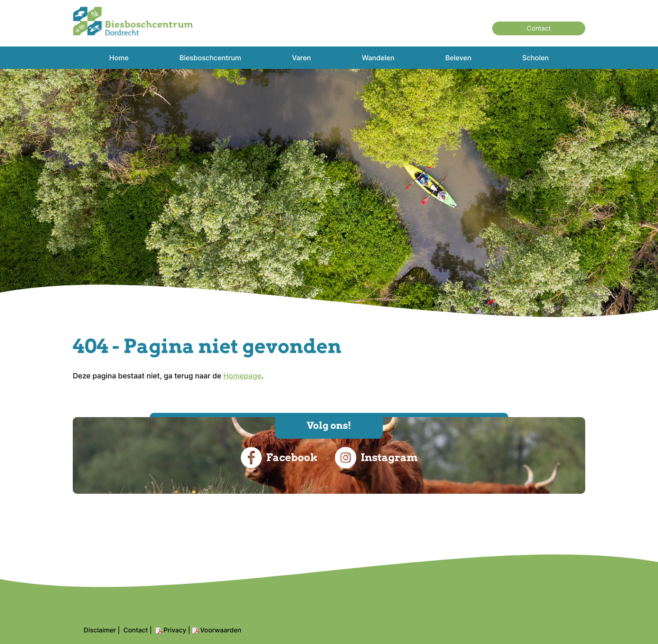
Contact (539, 28)
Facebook (279, 458)
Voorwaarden (221, 630)
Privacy (175, 630)
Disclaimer (100, 630)
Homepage (242, 376)
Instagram (376, 458)
